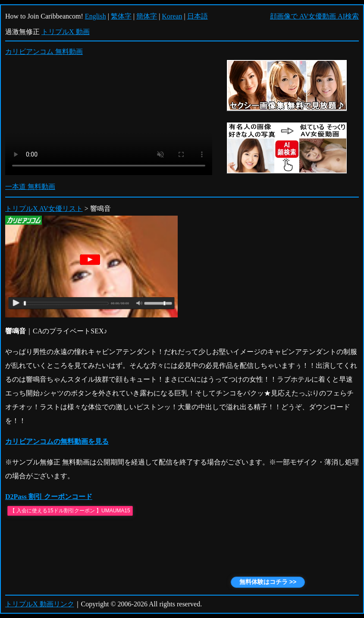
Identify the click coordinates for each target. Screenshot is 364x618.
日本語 (198, 16)
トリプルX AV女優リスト (44, 209)
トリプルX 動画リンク (40, 604)
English (96, 16)
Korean (172, 16)
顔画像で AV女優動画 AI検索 (314, 16)
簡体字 (147, 16)
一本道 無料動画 (30, 187)
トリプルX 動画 (66, 32)
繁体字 (121, 16)
